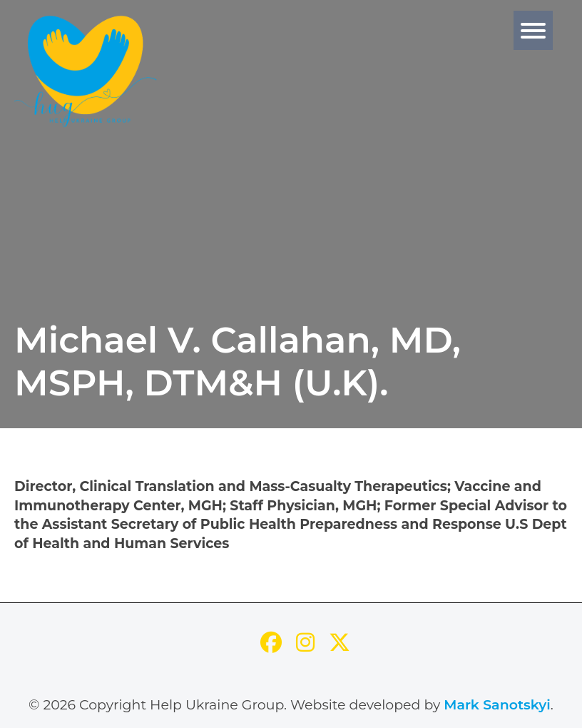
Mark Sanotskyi (497, 705)
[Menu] (533, 30)
